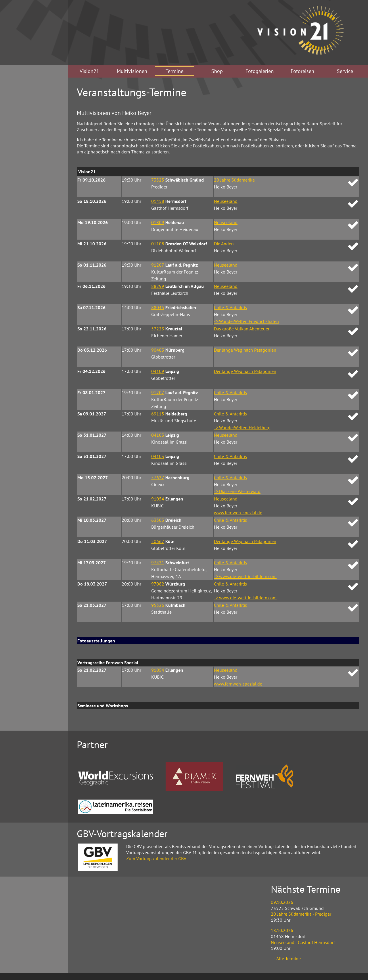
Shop (217, 71)
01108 (158, 244)
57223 (158, 329)
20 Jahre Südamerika (234, 180)
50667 (158, 541)
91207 (158, 265)
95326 (158, 605)
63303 (158, 520)
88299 (158, 286)
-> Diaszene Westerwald (237, 491)
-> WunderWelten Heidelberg (242, 428)
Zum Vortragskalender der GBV (156, 858)
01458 (158, 201)
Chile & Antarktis (230, 307)
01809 (158, 222)
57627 (158, 478)
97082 (158, 584)
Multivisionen (132, 71)
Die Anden (224, 244)
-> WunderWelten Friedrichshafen (246, 321)
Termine (175, 71)
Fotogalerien (260, 71)
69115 (158, 414)
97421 (158, 563)
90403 (158, 350)
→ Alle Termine (286, 958)
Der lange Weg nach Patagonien (245, 350)
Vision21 (89, 71)
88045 (158, 307)
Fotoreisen (302, 71)
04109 (158, 371)
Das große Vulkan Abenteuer (242, 329)
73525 (158, 180)
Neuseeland (226, 201)
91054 (158, 499)
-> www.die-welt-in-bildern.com (245, 576)
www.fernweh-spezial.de (238, 513)
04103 (158, 435)
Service (345, 71)
